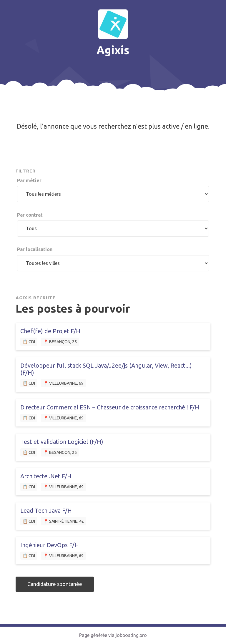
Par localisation (35, 249)
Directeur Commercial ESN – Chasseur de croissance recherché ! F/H (110, 407)
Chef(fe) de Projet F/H (50, 331)
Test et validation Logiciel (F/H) (62, 442)
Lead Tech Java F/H (46, 511)
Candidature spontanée (55, 584)
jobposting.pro (131, 635)
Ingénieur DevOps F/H (50, 545)
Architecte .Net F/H (46, 476)
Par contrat (30, 215)
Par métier (29, 180)
